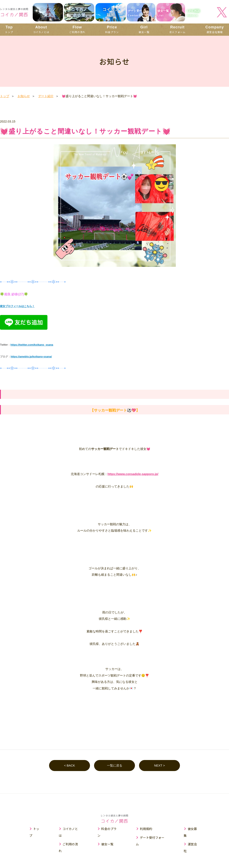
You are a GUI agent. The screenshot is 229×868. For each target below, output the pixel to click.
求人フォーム (177, 29)
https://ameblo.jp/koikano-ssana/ (31, 357)
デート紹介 (46, 96)
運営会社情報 (215, 29)
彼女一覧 (144, 29)
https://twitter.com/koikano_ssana (32, 345)
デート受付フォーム (154, 837)
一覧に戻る (115, 766)
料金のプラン (110, 829)
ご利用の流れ (77, 29)
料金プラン (112, 29)
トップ (9, 29)
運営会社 (194, 837)
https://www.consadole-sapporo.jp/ (133, 474)
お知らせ (24, 96)
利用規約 (146, 829)
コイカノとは (41, 29)
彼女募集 (194, 829)
